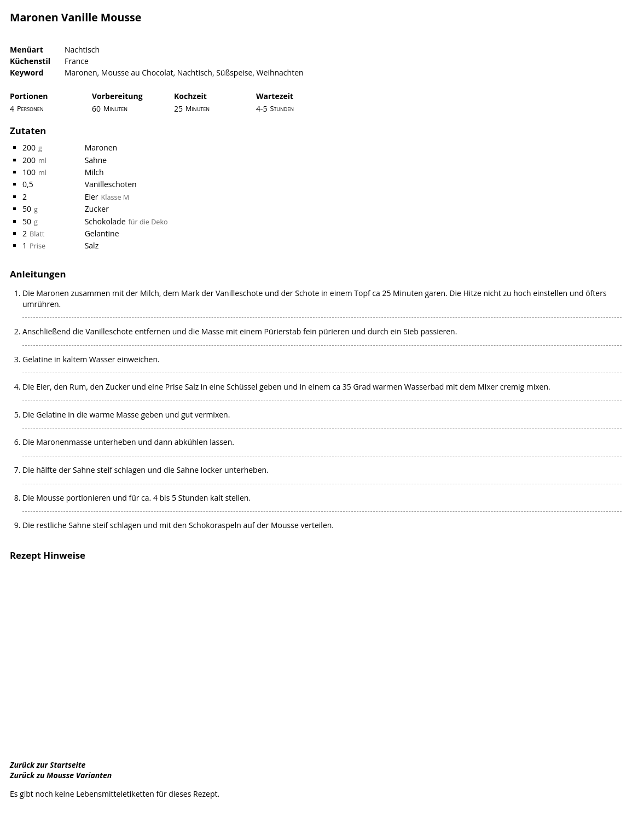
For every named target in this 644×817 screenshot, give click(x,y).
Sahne (96, 160)
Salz (92, 245)
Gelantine (102, 233)
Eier (92, 197)
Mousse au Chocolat (137, 73)
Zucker (97, 209)
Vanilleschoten (111, 184)
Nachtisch (82, 50)
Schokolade (105, 221)
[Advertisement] (322, 662)
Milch (94, 172)
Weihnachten (280, 73)
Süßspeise (234, 73)
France (77, 61)
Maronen (81, 73)
